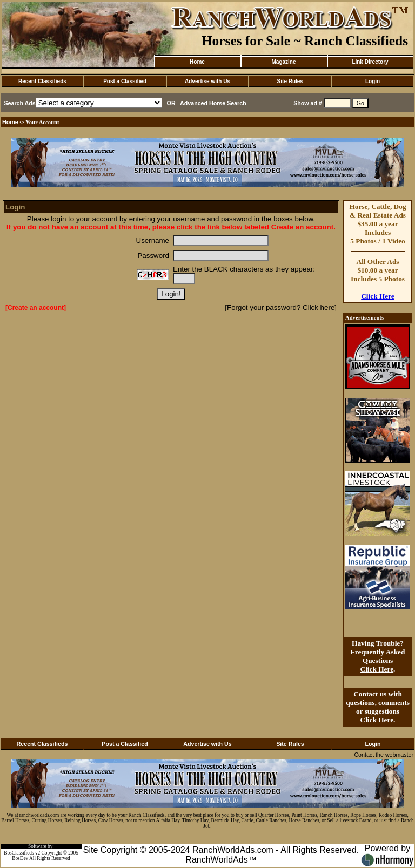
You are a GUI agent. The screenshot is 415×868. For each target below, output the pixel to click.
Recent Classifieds (42, 81)
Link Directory (370, 62)
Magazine (283, 62)
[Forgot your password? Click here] (281, 307)
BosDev (20, 858)
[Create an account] (36, 308)
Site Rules (290, 81)
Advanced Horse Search (213, 103)
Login (373, 81)
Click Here (378, 296)
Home (197, 62)
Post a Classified (125, 81)
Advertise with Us (207, 81)
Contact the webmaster (384, 755)
